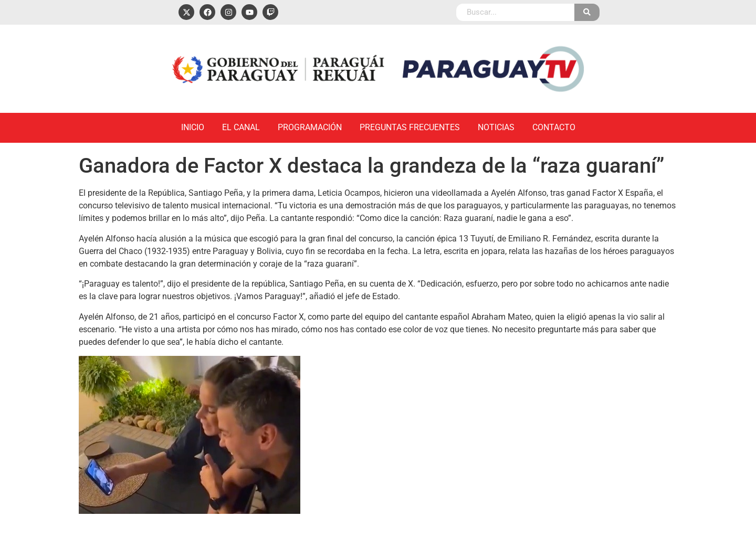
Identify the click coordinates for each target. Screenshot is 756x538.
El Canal (241, 127)
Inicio (193, 127)
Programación (310, 127)
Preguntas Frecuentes (410, 127)
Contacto (554, 127)
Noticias (496, 127)
